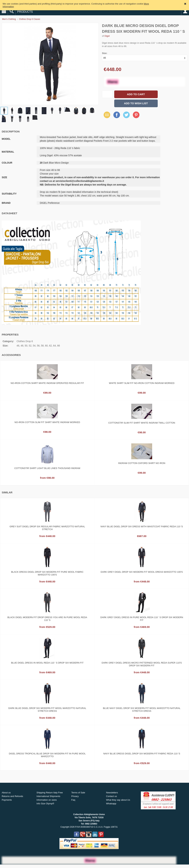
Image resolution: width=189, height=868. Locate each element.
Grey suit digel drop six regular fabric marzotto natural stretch (47, 528)
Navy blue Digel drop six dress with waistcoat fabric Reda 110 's (142, 526)
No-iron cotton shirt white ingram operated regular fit (47, 383)
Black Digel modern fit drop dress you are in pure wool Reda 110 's (47, 619)
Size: (105, 53)
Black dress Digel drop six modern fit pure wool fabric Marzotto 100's (47, 573)
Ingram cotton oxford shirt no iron (142, 463)
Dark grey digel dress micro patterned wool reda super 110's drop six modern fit (142, 664)
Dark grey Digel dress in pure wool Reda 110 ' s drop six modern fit (142, 619)
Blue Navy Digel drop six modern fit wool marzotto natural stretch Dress (142, 710)
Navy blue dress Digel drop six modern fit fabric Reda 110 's (142, 754)
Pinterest (136, 115)
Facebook (117, 115)
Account (185, 11)
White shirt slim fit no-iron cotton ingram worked (142, 383)
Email (106, 115)
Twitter (126, 115)
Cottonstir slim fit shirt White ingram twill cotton (142, 423)
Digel (107, 36)
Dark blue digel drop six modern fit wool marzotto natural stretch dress (47, 710)
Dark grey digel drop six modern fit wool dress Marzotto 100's (142, 572)
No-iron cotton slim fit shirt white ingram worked (47, 422)
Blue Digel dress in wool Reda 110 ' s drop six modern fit (47, 663)
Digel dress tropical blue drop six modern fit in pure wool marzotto (47, 755)
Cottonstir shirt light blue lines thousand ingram (47, 468)
